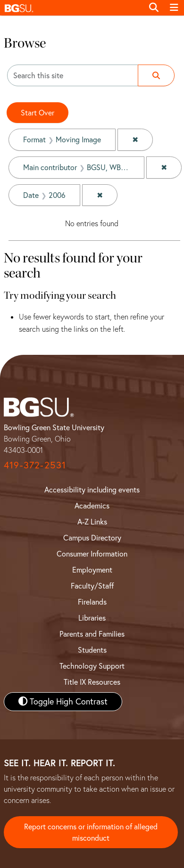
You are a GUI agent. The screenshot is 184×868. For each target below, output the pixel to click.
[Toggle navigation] (174, 8)
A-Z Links (92, 522)
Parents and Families (92, 634)
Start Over (38, 113)
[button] (72, 8)
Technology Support (92, 666)
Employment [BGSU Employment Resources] (92, 570)
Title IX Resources (92, 682)
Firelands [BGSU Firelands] (92, 602)
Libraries (92, 618)
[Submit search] (156, 75)
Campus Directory (92, 538)
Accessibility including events (92, 490)
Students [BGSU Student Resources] (92, 650)
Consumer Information (92, 554)
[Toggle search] (154, 8)
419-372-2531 (35, 465)
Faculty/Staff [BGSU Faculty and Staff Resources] (92, 586)
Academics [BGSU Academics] (92, 506)
